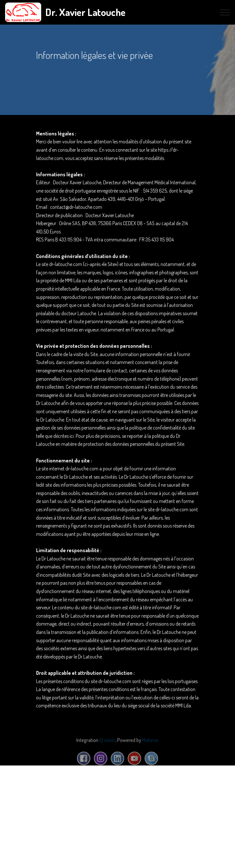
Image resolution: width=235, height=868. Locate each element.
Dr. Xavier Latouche (85, 12)
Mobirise (150, 744)
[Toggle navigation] (225, 12)
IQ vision (107, 744)
